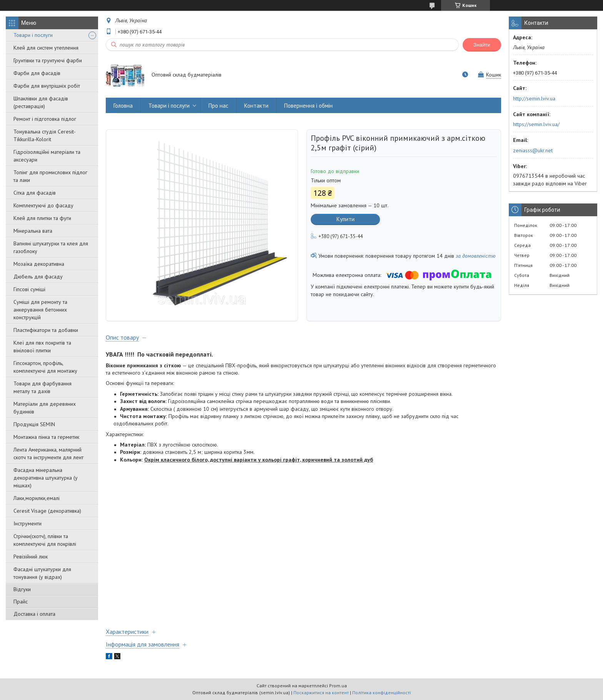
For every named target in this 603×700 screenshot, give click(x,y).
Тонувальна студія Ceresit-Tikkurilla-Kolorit (45, 135)
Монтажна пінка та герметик (46, 437)
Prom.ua (338, 686)
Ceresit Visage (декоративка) (47, 511)
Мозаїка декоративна (39, 264)
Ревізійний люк (31, 557)
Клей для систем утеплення (46, 48)
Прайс (21, 602)
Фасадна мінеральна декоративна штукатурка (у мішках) (46, 478)
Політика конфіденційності (381, 692)
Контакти (256, 106)
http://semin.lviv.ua (534, 98)
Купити (346, 219)
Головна (123, 106)
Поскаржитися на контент (321, 692)
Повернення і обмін (308, 106)
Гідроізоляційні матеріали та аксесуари (47, 156)
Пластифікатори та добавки (46, 330)
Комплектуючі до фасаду (43, 205)
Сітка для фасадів (35, 193)
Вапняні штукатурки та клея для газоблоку (51, 247)
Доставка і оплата (34, 614)
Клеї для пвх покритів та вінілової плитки (42, 347)
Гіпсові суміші (29, 289)
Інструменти (27, 523)
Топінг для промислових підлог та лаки (50, 176)
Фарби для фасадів (37, 73)
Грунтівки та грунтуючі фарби (48, 60)
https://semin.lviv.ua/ (536, 124)
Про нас (218, 106)
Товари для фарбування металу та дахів (42, 387)
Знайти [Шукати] (482, 45)
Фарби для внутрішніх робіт (47, 86)
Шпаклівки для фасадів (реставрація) (41, 102)
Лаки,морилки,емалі (37, 498)
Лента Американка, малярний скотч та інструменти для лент (48, 453)
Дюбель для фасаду (38, 277)
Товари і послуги (33, 35)
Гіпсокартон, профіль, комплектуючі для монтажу (45, 367)
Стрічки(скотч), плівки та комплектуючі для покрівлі (45, 540)
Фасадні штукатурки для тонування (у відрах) (42, 573)
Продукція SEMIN (34, 424)
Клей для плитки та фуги (42, 218)
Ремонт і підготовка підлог (45, 119)
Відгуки (22, 589)
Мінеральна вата (33, 231)
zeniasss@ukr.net (533, 150)
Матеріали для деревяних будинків (45, 408)
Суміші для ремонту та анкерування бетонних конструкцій (40, 310)
